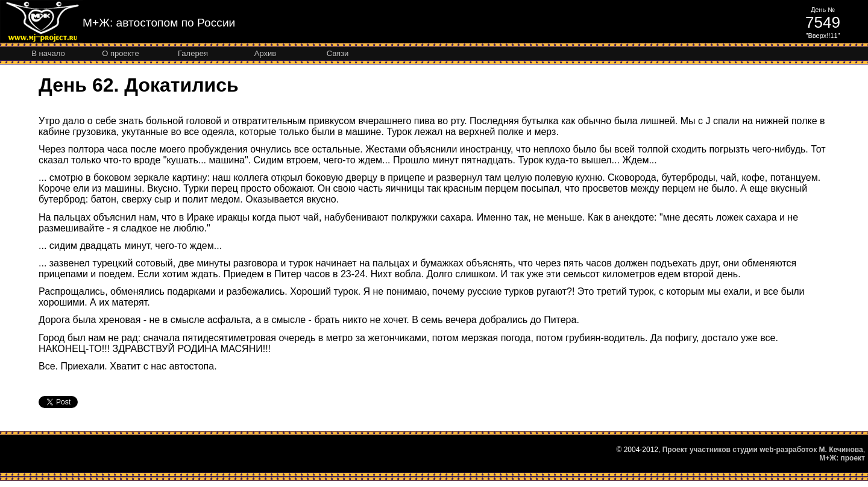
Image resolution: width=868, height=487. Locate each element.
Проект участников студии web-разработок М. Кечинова (763, 450)
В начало (48, 53)
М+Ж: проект (842, 458)
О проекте (120, 53)
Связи (338, 53)
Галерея (193, 53)
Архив (265, 53)
